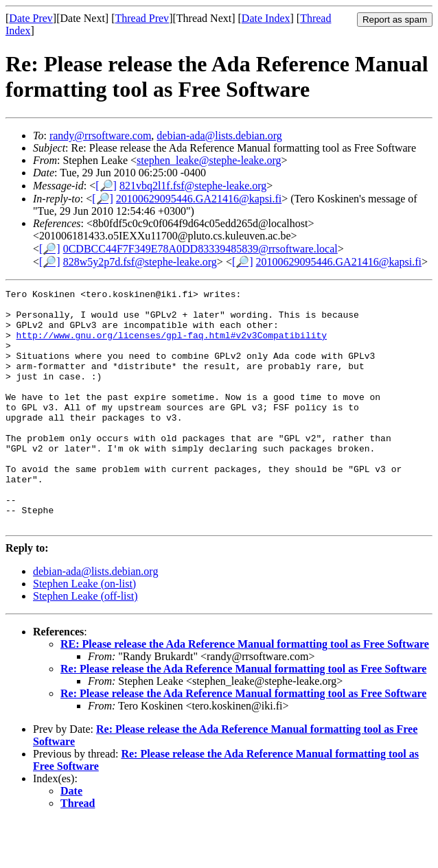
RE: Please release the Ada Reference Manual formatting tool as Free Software (245, 691)
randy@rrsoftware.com (100, 136)
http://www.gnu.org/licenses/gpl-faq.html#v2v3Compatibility (172, 345)
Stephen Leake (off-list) (85, 643)
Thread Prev (142, 18)
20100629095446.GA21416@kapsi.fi (199, 199)
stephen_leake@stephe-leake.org (209, 160)
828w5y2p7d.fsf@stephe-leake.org (140, 262)
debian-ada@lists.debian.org (219, 136)
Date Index (266, 18)
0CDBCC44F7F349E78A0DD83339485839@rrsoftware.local (200, 249)
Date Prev (31, 18)
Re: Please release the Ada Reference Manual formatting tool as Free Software (243, 716)
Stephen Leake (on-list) (84, 631)
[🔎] (106, 186)
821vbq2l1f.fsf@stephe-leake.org (193, 186)
